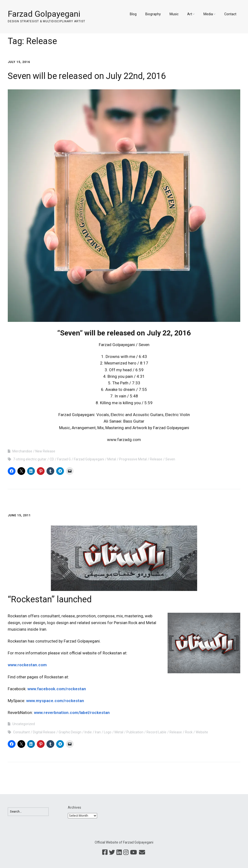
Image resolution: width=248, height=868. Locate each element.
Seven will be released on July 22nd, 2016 (87, 76)
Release (156, 459)
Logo (108, 732)
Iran (98, 732)
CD (52, 459)
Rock (189, 732)
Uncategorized (24, 724)
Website (202, 732)
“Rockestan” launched (50, 599)
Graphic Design (70, 732)
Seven (170, 459)
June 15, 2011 (19, 515)
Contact (230, 14)
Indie (88, 732)
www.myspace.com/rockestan (55, 701)
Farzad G (64, 459)
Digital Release (44, 732)
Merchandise (22, 451)
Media (208, 14)
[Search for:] (28, 812)
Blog (133, 14)
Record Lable (156, 732)
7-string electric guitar (30, 459)
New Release (45, 451)
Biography (153, 14)
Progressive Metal (133, 459)
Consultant (21, 732)
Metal (112, 459)
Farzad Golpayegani (44, 14)
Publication (135, 732)
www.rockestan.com (27, 665)
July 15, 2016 (19, 62)
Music (174, 14)
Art (190, 14)
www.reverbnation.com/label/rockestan (72, 713)
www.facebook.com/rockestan (57, 689)
